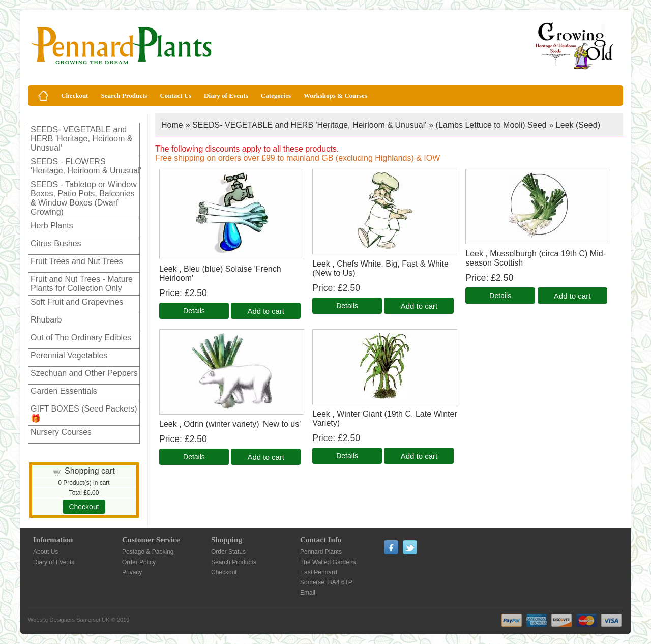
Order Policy (139, 562)
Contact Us (175, 95)
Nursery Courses (61, 432)
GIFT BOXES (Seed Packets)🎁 (84, 414)
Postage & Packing (148, 552)
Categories (276, 95)
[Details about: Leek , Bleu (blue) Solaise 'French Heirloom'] (194, 311)
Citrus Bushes (56, 243)
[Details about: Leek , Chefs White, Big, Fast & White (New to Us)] (347, 306)
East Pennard (319, 572)
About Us (46, 552)
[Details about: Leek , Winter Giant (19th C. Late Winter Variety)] (347, 456)
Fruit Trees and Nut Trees (77, 261)
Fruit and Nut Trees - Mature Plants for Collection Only (82, 284)
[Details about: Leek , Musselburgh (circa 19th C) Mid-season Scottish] (500, 296)
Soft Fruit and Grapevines (77, 302)
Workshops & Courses (335, 95)
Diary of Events (226, 95)
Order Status (228, 552)
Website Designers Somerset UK (69, 620)
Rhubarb (46, 320)
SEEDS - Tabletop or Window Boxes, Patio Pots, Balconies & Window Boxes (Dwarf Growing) (84, 198)
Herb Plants (52, 226)
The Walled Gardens (328, 562)
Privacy (132, 572)
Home (172, 125)
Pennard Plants (321, 552)
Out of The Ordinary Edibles (81, 338)
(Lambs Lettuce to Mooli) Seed (491, 125)
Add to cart (266, 311)
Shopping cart (90, 471)
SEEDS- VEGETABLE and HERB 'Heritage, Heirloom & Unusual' (81, 139)
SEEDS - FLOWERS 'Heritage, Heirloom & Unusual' (86, 166)
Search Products (124, 95)
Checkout (75, 95)
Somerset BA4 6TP (326, 582)
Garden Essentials (64, 391)
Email (308, 593)
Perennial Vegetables (69, 355)
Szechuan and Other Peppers (84, 373)
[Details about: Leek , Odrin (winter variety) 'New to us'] (194, 457)
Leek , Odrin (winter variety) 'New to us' (230, 424)
